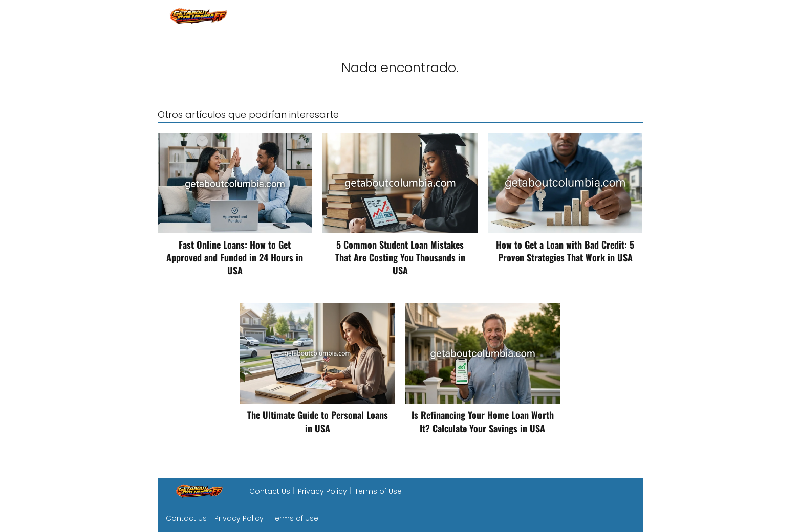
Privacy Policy (322, 491)
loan (634, 15)
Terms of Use (378, 491)
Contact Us (270, 491)
